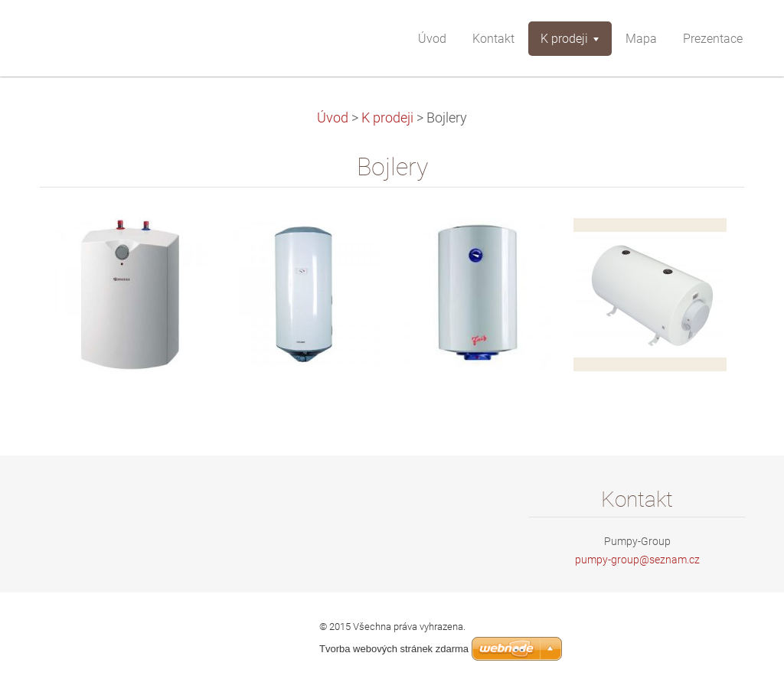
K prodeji (387, 118)
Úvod (333, 118)
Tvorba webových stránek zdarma (394, 649)
